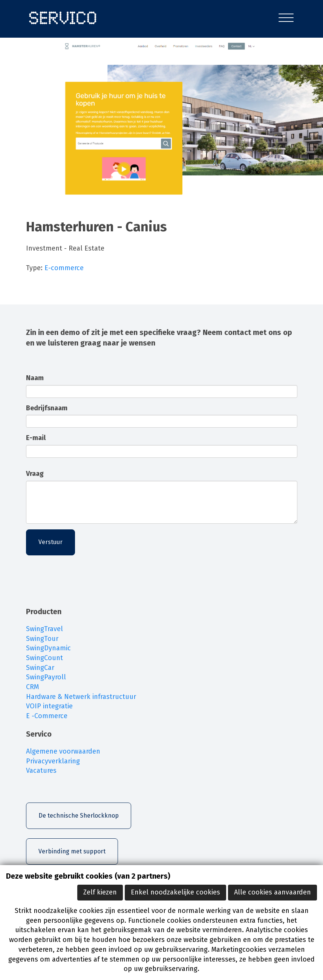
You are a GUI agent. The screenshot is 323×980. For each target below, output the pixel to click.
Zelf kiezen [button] (100, 892)
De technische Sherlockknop (79, 816)
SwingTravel (44, 629)
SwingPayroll (46, 677)
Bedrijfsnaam (47, 408)
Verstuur (51, 542)
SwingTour (42, 639)
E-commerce (64, 268)
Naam (35, 378)
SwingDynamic (48, 648)
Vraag (35, 474)
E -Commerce (47, 716)
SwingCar (40, 668)
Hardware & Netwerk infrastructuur (81, 697)
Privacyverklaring (53, 761)
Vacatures (41, 771)
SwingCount (44, 658)
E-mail (36, 438)
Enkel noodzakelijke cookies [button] (175, 892)
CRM (32, 687)
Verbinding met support (72, 851)
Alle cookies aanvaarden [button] (272, 892)
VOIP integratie (49, 706)
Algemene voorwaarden (63, 751)
